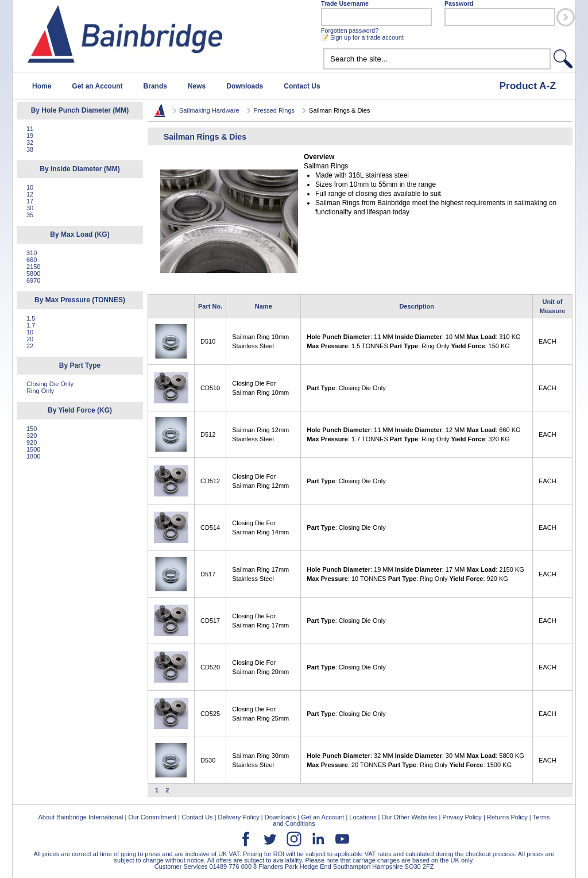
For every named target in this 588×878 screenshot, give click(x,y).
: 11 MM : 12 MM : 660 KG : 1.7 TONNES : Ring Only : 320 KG (413, 434)
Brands (155, 86)
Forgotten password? (350, 30)
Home (42, 86)
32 (30, 143)
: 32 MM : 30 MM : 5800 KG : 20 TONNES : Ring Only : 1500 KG (415, 760)
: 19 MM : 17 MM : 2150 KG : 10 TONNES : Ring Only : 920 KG (415, 574)
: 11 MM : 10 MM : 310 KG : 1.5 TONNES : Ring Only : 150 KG (413, 341)
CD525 (210, 714)
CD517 (210, 621)
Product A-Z (527, 86)
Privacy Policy (462, 817)
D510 (208, 341)
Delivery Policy (239, 817)
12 (30, 194)
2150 (33, 267)
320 (32, 436)
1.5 (31, 318)
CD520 (210, 667)
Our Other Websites (409, 817)
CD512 (210, 481)
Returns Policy (507, 817)
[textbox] (437, 59)
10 (30, 187)
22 (30, 346)
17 (30, 201)
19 (30, 136)
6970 (33, 280)
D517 (208, 574)
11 (30, 129)
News (197, 86)
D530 (208, 760)
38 (30, 149)
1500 (33, 449)
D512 (208, 434)
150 (32, 429)
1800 (33, 456)
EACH (548, 341)
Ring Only (40, 391)
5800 (33, 274)
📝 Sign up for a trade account (362, 37)
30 (30, 208)
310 (32, 253)
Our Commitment (152, 817)
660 (32, 260)
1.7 (31, 325)
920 (32, 442)
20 (30, 339)
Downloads (245, 86)
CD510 (210, 388)
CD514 (210, 527)
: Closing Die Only (346, 388)
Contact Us (302, 86)
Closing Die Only (50, 384)
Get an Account (97, 86)
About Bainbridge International (80, 817)
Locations (363, 817)
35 (30, 215)
